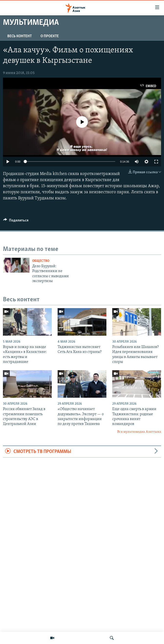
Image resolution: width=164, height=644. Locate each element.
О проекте (50, 36)
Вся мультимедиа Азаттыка (139, 432)
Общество (41, 261)
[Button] (16, 221)
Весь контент (20, 36)
